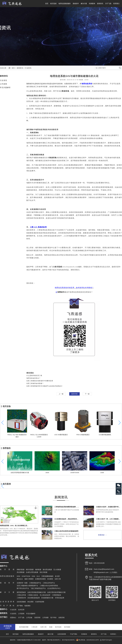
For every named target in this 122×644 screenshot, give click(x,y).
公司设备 (29, 618)
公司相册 (45, 618)
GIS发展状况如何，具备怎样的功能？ (67, 519)
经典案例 (92, 3)
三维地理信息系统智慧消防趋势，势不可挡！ (67, 507)
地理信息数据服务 (65, 3)
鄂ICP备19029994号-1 (54, 640)
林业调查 (30, 602)
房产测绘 (20, 606)
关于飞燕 (108, 3)
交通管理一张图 (22, 583)
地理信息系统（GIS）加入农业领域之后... (14, 526)
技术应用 (21, 610)
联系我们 (116, 3)
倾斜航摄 (38, 569)
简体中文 (105, 640)
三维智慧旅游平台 (35, 583)
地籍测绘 (27, 606)
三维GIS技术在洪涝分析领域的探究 (66, 531)
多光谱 (57, 576)
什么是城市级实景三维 (34, 375)
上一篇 (61, 394)
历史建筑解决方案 (47, 598)
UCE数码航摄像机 (105, 435)
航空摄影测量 (24, 627)
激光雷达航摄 (47, 569)
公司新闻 (4, 84)
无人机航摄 (57, 569)
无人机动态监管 (45, 595)
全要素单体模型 (40, 579)
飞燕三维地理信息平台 (38, 588)
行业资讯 (28, 68)
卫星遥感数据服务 (47, 576)
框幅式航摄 (21, 569)
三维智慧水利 (21, 598)
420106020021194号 (93, 640)
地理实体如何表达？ (33, 378)
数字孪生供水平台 (23, 588)
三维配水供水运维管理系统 (49, 586)
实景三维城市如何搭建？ (35, 383)
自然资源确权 (21, 602)
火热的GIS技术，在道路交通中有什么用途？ (109, 507)
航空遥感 (53, 3)
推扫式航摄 (30, 569)
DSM (102, 473)
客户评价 (53, 618)
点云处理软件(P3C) (54, 588)
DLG (38, 576)
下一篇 (87, 394)
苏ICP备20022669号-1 (69, 640)
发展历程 (62, 618)
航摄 (51, 627)
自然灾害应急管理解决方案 (56, 592)
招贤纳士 (13, 618)
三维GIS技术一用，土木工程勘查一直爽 (109, 519)
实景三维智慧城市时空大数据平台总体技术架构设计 (44, 386)
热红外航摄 (43, 572)
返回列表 (75, 394)
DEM (47, 473)
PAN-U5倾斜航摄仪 (83, 435)
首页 (47, 3)
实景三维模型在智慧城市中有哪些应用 (40, 381)
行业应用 (13, 610)
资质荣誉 (37, 618)
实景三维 (58, 579)
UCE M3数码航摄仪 (61, 435)
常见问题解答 (5, 87)
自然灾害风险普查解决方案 (20, 473)
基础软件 (76, 3)
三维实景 (34, 627)
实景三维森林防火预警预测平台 (27, 586)
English (110, 640)
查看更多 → (102, 535)
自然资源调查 (62, 634)
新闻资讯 (100, 3)
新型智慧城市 (21, 592)
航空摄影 (67, 627)
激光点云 (20, 579)
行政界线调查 (40, 602)
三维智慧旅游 (56, 595)
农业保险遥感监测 (34, 598)
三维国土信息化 (33, 595)
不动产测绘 (74, 634)
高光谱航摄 (21, 572)
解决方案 (84, 3)
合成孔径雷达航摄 (32, 572)
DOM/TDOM (75, 473)
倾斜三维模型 (29, 579)
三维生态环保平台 (49, 583)
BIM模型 (50, 579)
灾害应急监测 (59, 598)
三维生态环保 (21, 595)
